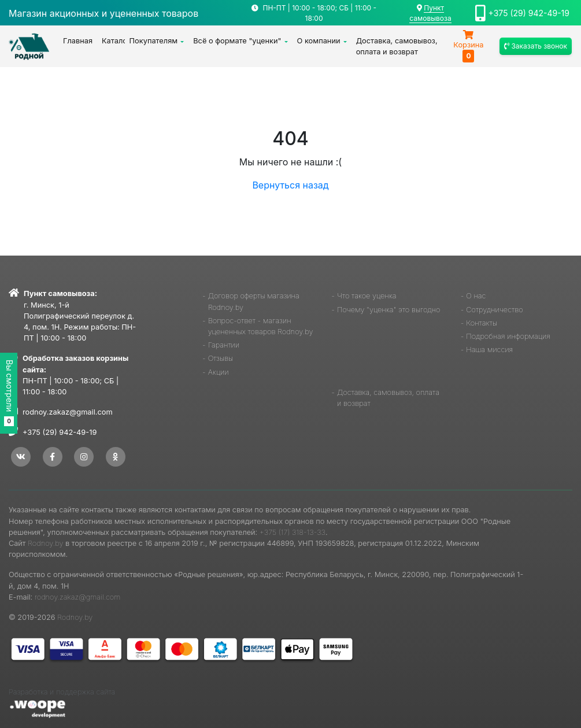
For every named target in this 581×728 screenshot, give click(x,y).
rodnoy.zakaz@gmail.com (68, 412)
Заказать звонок (536, 46)
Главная (78, 41)
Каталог (113, 41)
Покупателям (154, 41)
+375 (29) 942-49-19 (529, 13)
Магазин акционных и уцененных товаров (103, 13)
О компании (319, 41)
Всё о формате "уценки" (237, 41)
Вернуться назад (290, 185)
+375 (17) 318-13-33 (293, 532)
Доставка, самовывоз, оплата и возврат (397, 46)
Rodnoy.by (45, 543)
